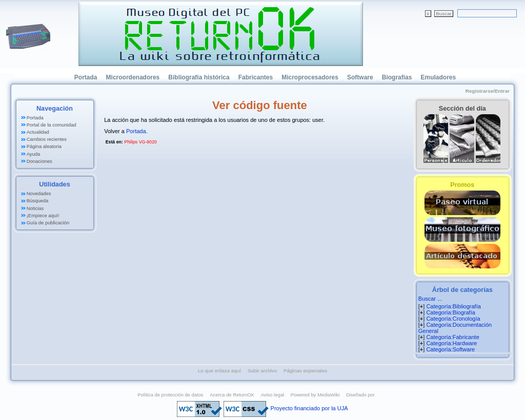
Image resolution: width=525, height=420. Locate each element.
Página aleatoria (44, 146)
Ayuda (34, 154)
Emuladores (438, 77)
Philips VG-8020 (140, 142)
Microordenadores (133, 77)
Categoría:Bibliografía (453, 306)
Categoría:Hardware (451, 343)
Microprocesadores (310, 77)
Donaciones (39, 161)
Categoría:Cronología (453, 319)
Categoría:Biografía (450, 312)
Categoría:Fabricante (452, 337)
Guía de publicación (48, 223)
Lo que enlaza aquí (219, 371)
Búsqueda (38, 201)
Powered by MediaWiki (315, 395)
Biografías (397, 77)
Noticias (35, 208)
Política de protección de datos (170, 395)
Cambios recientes (47, 139)
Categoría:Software (450, 349)
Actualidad (38, 132)
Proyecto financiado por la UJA (309, 408)
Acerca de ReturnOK (232, 395)
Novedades (39, 193)
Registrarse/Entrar (488, 91)
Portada (86, 77)
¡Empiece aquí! (43, 215)
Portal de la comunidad (52, 125)
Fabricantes (256, 77)
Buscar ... (430, 299)
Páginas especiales (305, 371)
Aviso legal (272, 395)
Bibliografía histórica (199, 77)
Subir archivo (262, 371)
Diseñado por (360, 395)
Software (360, 77)
